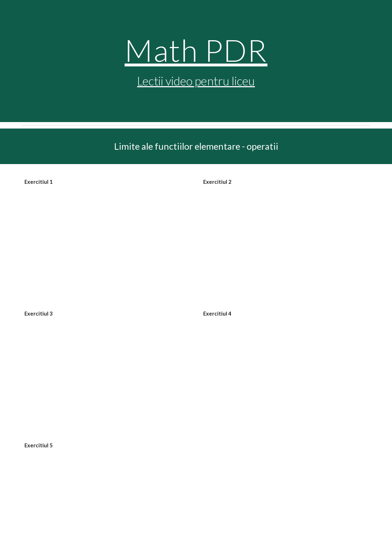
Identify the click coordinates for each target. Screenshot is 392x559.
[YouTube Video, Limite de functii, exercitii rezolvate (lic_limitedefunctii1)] (106, 239)
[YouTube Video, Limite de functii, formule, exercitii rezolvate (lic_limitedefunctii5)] (106, 503)
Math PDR (196, 50)
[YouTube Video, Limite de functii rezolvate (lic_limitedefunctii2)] (285, 239)
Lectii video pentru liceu (196, 81)
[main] (196, 61)
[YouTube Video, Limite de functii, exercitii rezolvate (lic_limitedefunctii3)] (106, 371)
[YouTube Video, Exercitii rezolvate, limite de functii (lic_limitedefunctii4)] (285, 371)
